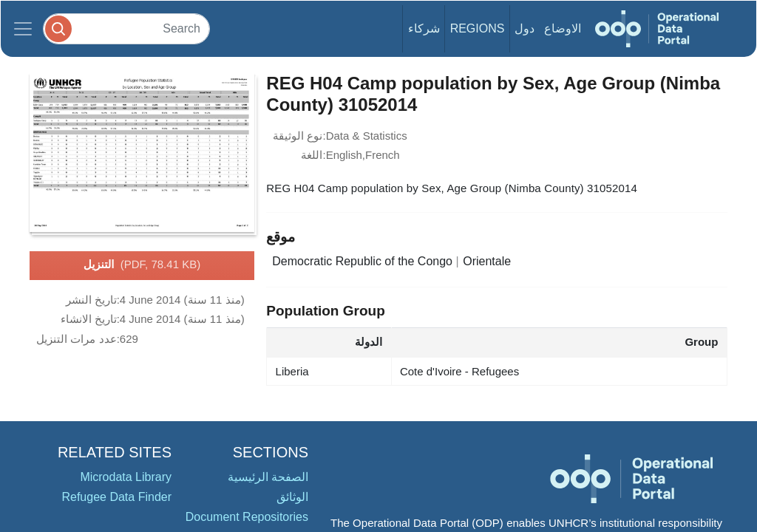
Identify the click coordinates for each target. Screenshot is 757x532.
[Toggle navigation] (23, 29)
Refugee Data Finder (116, 497)
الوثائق (292, 497)
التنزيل (142, 265)
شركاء (424, 28)
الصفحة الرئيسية (268, 477)
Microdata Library (126, 477)
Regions (478, 28)
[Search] (126, 28)
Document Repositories (247, 517)
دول (525, 28)
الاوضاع (563, 28)
